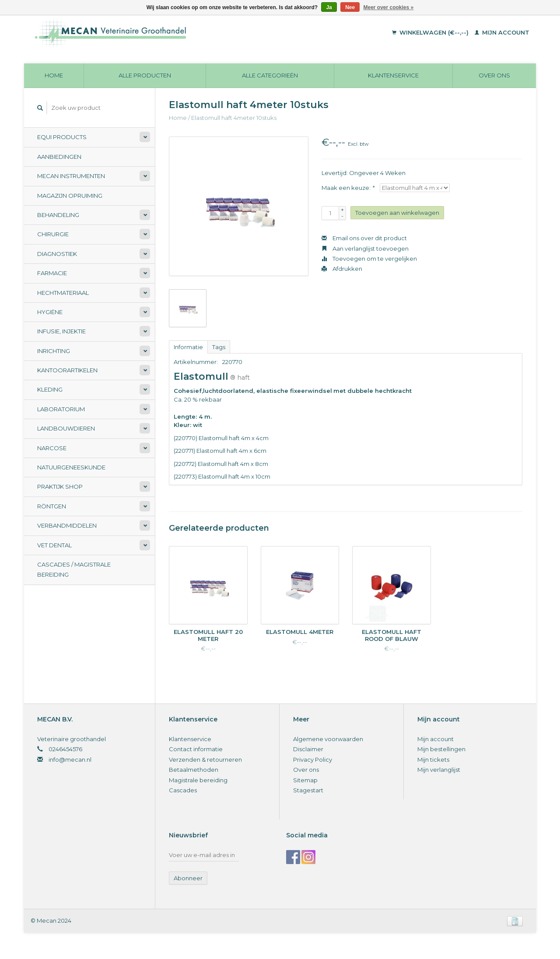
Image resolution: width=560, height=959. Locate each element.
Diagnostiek (57, 254)
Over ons (494, 75)
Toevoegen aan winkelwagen (397, 213)
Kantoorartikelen (67, 370)
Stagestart (308, 790)
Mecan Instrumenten (71, 176)
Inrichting (54, 351)
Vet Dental (54, 545)
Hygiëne (50, 312)
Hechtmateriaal (63, 293)
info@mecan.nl (70, 759)
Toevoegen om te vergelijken (369, 259)
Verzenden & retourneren (205, 759)
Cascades (183, 790)
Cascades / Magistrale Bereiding (74, 569)
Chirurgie (53, 234)
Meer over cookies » (389, 7)
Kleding (50, 389)
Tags (219, 347)
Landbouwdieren (66, 428)
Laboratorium (61, 409)
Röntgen (52, 506)
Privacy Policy (313, 759)
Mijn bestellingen (441, 749)
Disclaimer (308, 749)
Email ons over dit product (364, 238)
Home (54, 75)
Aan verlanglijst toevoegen (365, 248)
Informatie (188, 347)
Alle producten (145, 75)
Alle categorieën (270, 75)
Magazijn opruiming (70, 196)
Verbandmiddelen (67, 525)
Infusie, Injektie (61, 331)
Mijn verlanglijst (439, 770)
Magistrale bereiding (198, 780)
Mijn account (502, 32)
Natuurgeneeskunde (71, 467)
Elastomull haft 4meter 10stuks (234, 118)
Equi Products (62, 137)
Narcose (52, 448)
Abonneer (188, 878)
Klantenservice (393, 75)
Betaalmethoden (194, 770)
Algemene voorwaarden (328, 739)
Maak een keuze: (348, 188)
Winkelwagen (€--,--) (431, 32)
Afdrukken (342, 269)
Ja (329, 7)
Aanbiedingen (59, 157)
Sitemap (305, 780)
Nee (350, 7)
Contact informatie (196, 749)
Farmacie (52, 273)
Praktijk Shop (60, 486)
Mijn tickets (433, 759)
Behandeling (58, 215)
